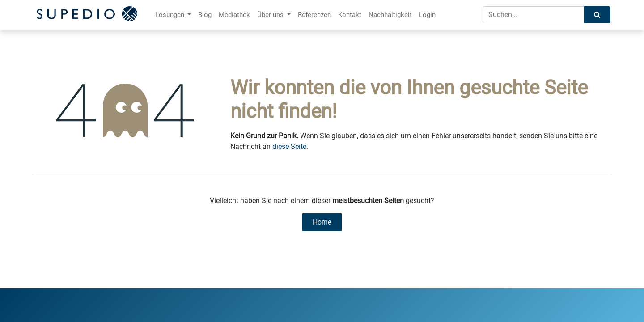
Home (322, 222)
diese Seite (289, 146)
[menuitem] (205, 15)
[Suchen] (597, 15)
